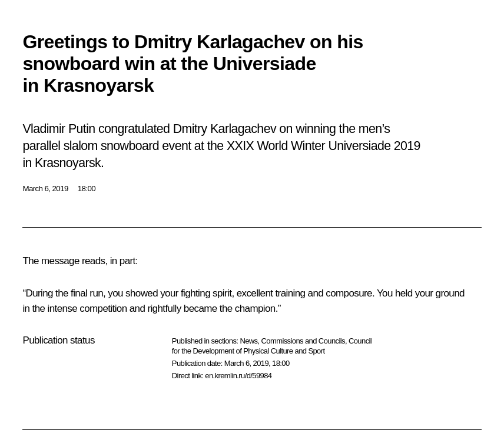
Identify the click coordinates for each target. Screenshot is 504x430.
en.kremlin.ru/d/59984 (238, 376)
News (248, 341)
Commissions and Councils (303, 341)
